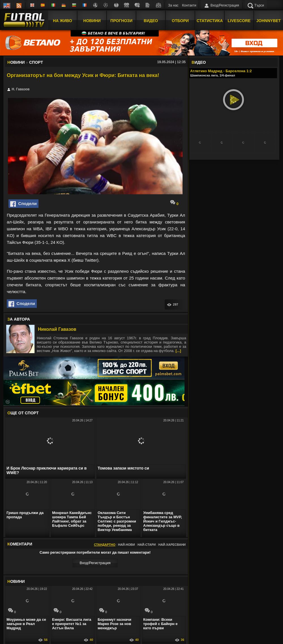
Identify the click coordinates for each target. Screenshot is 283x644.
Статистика (210, 21)
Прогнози (121, 21)
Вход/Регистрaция (95, 563)
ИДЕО (199, 62)
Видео (151, 21)
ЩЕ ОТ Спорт (23, 413)
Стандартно (105, 545)
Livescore (239, 21)
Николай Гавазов (57, 329)
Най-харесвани (172, 545)
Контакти (189, 5)
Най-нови (127, 545)
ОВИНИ (16, 581)
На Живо (62, 21)
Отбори (180, 21)
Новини (92, 21)
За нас (173, 5)
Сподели (23, 204)
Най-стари (147, 545)
